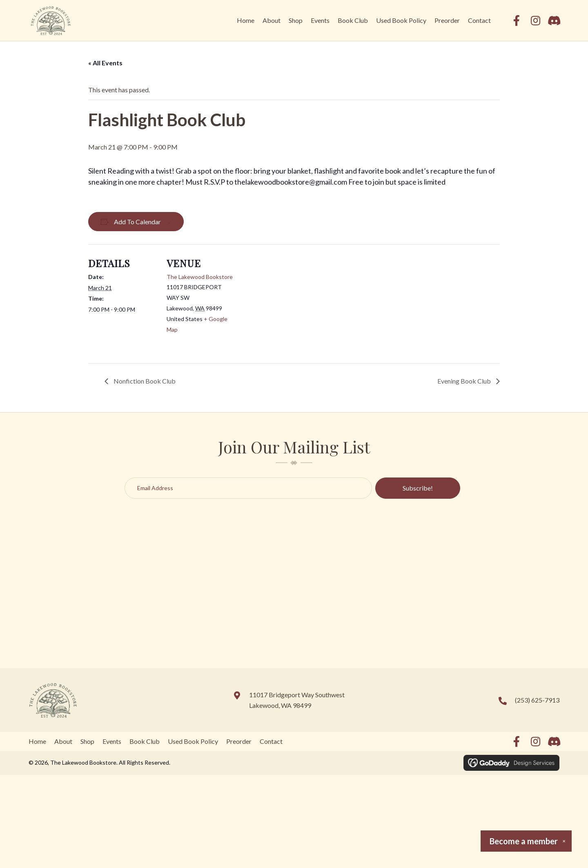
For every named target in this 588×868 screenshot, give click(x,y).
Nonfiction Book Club (144, 381)
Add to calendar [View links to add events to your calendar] (137, 222)
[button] (517, 20)
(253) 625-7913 (537, 700)
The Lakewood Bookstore (200, 277)
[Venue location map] (288, 301)
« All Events (105, 63)
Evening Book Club (465, 381)
